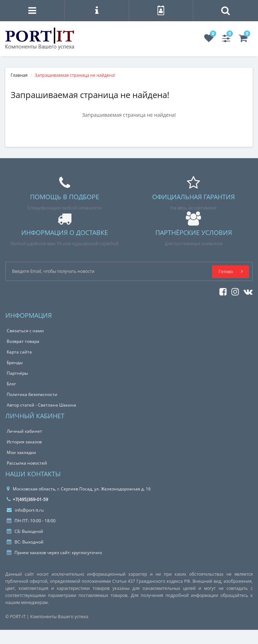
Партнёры (17, 373)
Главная (19, 75)
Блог (11, 384)
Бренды (15, 363)
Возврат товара (23, 341)
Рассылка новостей (27, 463)
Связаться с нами (25, 331)
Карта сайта (19, 352)
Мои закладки (21, 452)
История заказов (24, 442)
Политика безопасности (32, 394)
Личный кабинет (24, 431)
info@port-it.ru (25, 510)
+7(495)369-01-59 (27, 499)
